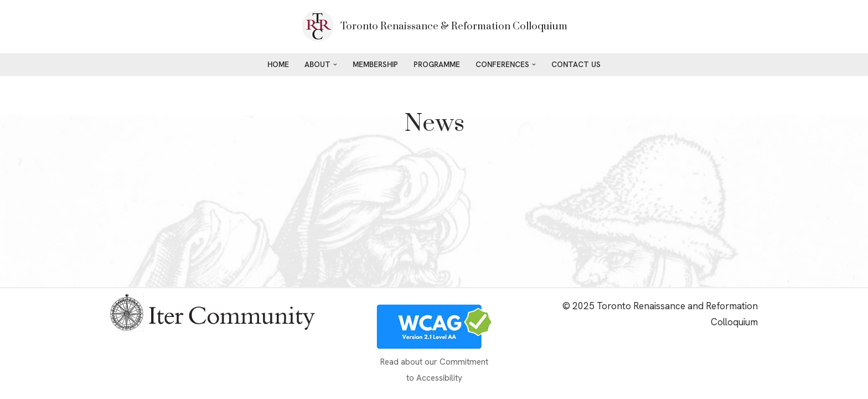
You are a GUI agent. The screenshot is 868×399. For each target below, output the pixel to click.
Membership (375, 64)
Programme (437, 64)
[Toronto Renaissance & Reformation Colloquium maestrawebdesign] (434, 27)
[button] (335, 65)
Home (278, 64)
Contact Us (576, 64)
